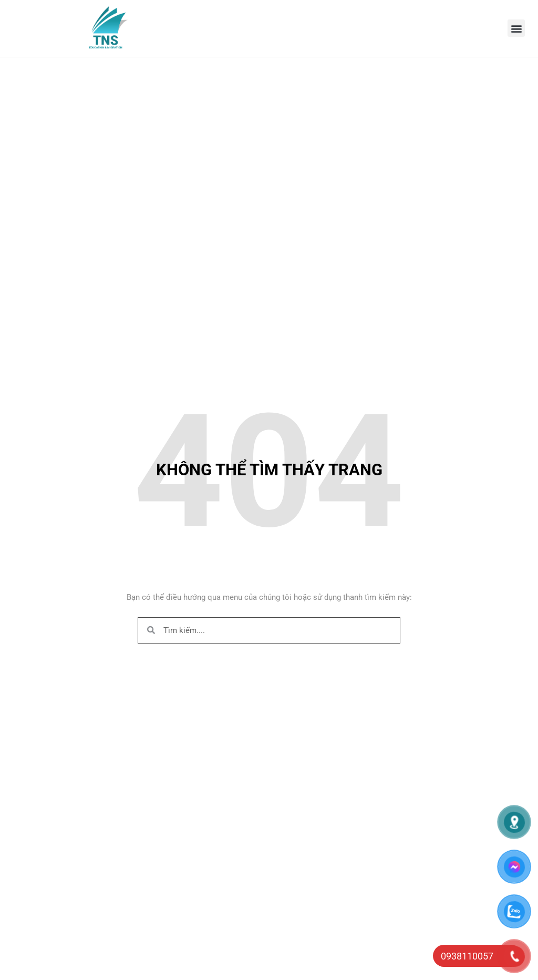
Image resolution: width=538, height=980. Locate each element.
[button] (516, 28)
